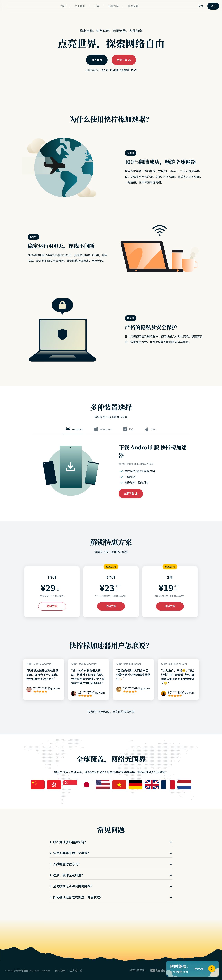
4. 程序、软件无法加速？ (111, 875)
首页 (63, 6)
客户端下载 (76, 970)
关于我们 (80, 6)
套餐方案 (113, 6)
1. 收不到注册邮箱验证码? (111, 842)
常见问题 (133, 6)
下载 (97, 6)
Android (74, 429)
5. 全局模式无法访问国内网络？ (111, 886)
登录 (201, 6)
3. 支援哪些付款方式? (111, 864)
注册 (213, 6)
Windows (103, 429)
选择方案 (52, 606)
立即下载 (131, 493)
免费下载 (124, 60)
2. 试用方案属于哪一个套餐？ (111, 853)
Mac (150, 429)
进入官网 (97, 60)
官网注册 (60, 970)
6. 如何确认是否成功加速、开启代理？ (111, 897)
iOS (128, 429)
